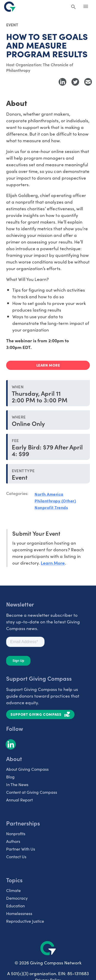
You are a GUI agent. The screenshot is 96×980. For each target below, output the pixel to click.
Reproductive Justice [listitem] (25, 921)
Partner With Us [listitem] (21, 849)
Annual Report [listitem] (19, 800)
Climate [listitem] (13, 890)
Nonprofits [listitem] (16, 833)
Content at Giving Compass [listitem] (32, 792)
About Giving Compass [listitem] (27, 769)
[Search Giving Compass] (73, 7)
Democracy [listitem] (17, 898)
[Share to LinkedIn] (62, 82)
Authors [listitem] (13, 841)
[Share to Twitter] (75, 82)
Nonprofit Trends (51, 507)
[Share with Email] (88, 82)
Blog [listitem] (10, 777)
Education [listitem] (15, 906)
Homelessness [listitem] (19, 913)
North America (49, 494)
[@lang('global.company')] (10, 7)
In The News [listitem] (17, 784)
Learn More (53, 563)
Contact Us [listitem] (16, 856)
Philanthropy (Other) (55, 501)
